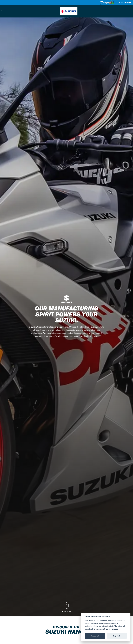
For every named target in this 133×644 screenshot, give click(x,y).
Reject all (117, 636)
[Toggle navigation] (2, 11)
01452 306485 (125, 3)
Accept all (95, 636)
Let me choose (112, 629)
